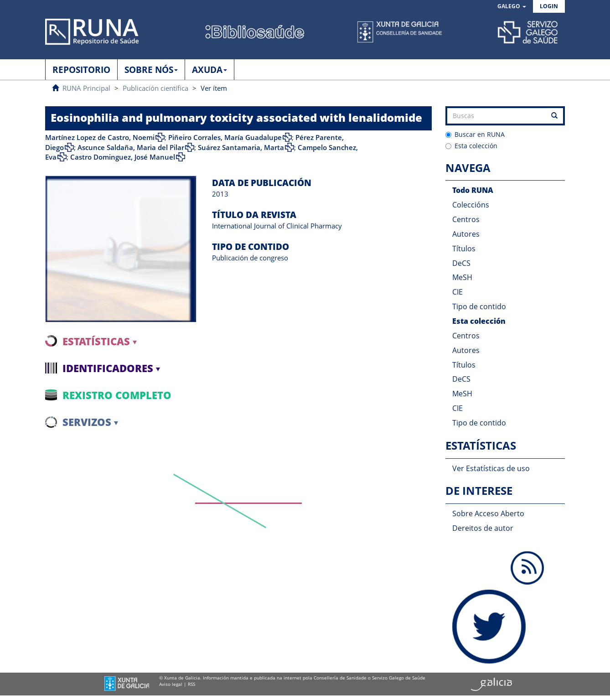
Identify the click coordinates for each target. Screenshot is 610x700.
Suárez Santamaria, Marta (241, 147)
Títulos (464, 249)
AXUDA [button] (209, 70)
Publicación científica (155, 88)
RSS (191, 684)
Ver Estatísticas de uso (491, 468)
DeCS (461, 263)
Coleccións (471, 205)
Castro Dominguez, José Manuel (123, 157)
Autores (466, 234)
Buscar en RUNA (475, 134)
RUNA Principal (86, 88)
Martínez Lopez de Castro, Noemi (100, 137)
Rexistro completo (117, 395)
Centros (466, 219)
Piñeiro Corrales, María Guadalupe (225, 137)
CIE (457, 292)
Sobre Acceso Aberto (488, 513)
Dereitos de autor (483, 528)
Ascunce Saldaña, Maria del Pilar (131, 147)
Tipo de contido (479, 306)
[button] (512, 7)
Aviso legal (171, 684)
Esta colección (471, 146)
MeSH (462, 277)
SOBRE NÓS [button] (151, 70)
